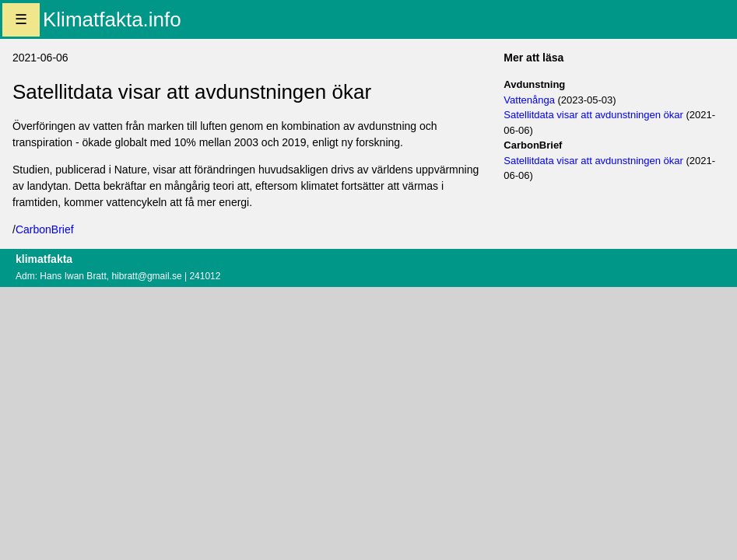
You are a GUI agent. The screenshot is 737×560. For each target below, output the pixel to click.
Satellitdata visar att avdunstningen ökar (593, 115)
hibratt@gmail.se (146, 276)
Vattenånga (529, 100)
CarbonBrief (45, 229)
